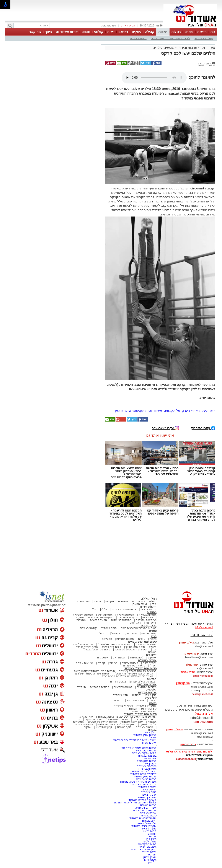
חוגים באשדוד (138, 38)
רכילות (176, 32)
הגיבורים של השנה (146, 644)
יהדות (125, 719)
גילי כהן (152, 862)
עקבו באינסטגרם (165, 428)
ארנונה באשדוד (148, 795)
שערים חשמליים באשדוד (143, 800)
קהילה (150, 32)
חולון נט (152, 834)
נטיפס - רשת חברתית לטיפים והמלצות (135, 740)
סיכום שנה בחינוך (135, 647)
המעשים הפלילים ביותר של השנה (116, 725)
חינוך (48, 32)
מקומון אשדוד (149, 764)
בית (213, 32)
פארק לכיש (150, 842)
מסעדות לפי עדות (121, 620)
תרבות (163, 32)
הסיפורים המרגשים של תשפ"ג (114, 644)
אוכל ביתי (147, 617)
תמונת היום (119, 658)
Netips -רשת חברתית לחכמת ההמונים (135, 803)
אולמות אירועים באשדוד (143, 818)
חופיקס (152, 855)
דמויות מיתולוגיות (123, 687)
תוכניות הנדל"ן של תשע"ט (103, 722)
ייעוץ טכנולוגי (86, 717)
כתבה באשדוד (148, 816)
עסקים (136, 32)
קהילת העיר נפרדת (134, 666)
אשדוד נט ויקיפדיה (146, 808)
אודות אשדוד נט (67, 32)
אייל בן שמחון (149, 743)
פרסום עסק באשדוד (145, 735)
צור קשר (35, 32)
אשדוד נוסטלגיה (147, 684)
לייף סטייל (151, 698)
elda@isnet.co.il (203, 676)
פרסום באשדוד (148, 805)
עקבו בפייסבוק (203, 428)
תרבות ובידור (188, 48)
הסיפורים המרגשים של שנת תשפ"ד (133, 674)
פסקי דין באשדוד (147, 706)
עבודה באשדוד (148, 813)
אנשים (97, 601)
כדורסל (116, 633)
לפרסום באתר (108, 26)
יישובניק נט (150, 758)
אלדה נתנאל (149, 852)
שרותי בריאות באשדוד (144, 784)
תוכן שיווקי (151, 695)
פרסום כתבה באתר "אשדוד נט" (139, 748)
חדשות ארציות (149, 609)
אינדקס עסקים (93, 719)
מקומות (110, 601)
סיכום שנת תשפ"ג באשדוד (141, 642)
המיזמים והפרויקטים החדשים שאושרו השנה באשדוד (127, 717)
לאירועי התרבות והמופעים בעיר (171, 38)
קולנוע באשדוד (204, 38)
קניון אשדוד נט (104, 727)
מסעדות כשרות (98, 620)
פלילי (104, 609)
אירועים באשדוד (147, 787)
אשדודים (123, 601)
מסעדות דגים (105, 615)
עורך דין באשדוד (147, 829)
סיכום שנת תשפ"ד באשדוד (140, 668)
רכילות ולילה (149, 599)
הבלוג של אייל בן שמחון (143, 682)
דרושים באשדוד (148, 790)
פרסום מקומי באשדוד (144, 751)
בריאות (113, 663)
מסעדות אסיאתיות (128, 617)
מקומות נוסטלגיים (146, 687)
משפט (86, 32)
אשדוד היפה (149, 663)
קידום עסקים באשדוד (144, 753)
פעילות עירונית (130, 663)
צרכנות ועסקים (147, 692)
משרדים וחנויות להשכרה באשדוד (138, 782)
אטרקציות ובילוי (135, 700)
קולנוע (99, 32)
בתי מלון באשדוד (147, 756)
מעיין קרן (151, 839)
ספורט (189, 32)
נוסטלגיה (107, 639)
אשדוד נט (208, 48)
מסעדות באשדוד (147, 769)
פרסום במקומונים (147, 761)
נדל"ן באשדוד (149, 732)
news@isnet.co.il (202, 694)
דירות (111, 32)
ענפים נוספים (149, 633)
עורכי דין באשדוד (124, 706)
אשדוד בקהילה (147, 660)
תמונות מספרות (125, 639)
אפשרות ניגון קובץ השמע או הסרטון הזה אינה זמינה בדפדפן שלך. (154, 78)
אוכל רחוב (135, 623)
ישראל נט (151, 738)
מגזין (154, 636)
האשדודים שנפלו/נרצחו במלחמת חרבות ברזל (127, 676)
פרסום (153, 836)
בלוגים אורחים (118, 682)
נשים (154, 719)
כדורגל (103, 633)
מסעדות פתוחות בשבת (101, 617)
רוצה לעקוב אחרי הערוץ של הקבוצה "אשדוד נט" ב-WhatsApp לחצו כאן (165, 411)
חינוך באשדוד (124, 727)
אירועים (152, 658)
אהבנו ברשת (140, 719)
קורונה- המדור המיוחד (144, 711)
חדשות (202, 32)
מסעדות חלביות (126, 615)
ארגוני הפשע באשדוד (124, 609)
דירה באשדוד (149, 821)
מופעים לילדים (163, 48)
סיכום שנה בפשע (112, 647)
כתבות (153, 639)
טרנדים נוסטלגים (100, 687)
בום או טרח (139, 601)
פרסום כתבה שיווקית (144, 810)
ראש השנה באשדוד (132, 722)
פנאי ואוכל (112, 719)
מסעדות (152, 612)
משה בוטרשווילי (148, 847)
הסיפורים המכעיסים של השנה (131, 650)
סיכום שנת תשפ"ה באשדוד (140, 714)
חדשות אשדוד (148, 607)
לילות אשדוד (136, 658)
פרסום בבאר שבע (146, 779)
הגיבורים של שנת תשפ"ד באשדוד (137, 671)
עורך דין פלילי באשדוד (144, 826)
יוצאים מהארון (140, 604)
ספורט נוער (131, 633)
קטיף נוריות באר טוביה (144, 849)
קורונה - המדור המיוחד (142, 709)
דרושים (123, 32)
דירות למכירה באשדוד (144, 771)
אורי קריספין (183, 683)
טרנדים (118, 700)
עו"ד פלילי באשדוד (146, 823)
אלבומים (151, 655)
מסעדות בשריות (148, 615)
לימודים (136, 695)
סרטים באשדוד (144, 727)
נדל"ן (94, 609)
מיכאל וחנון (150, 860)
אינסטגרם (103, 658)
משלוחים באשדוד (147, 766)
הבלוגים (152, 679)
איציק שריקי (150, 857)
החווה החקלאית (147, 844)
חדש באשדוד (121, 695)
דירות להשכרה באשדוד (143, 774)
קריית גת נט (150, 831)
